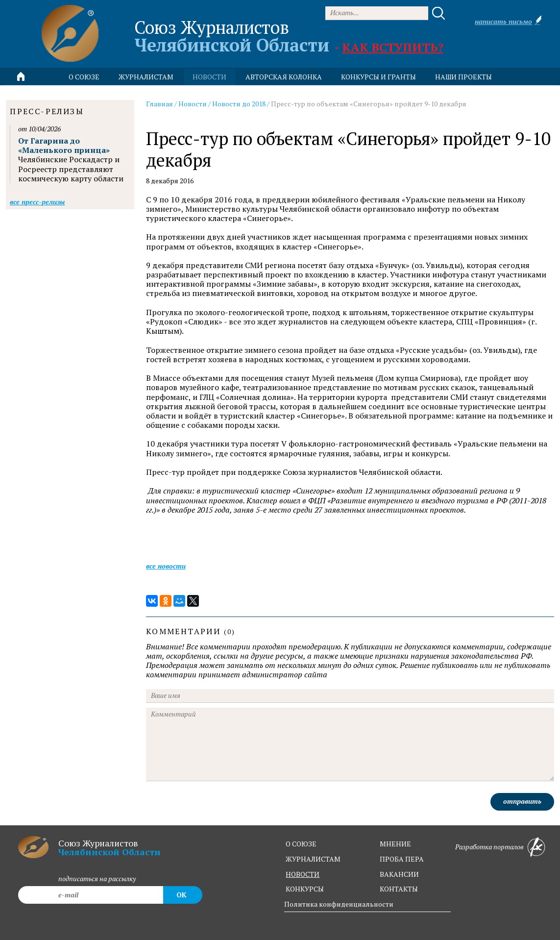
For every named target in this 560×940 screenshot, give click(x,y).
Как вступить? (393, 47)
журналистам (313, 859)
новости (209, 77)
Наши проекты (463, 77)
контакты (399, 889)
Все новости (166, 566)
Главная (159, 104)
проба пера (402, 859)
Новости (193, 104)
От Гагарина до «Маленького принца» (64, 145)
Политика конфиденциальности (339, 904)
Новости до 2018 (239, 104)
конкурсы (305, 889)
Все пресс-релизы (37, 202)
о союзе (301, 844)
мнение (395, 844)
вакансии (399, 874)
